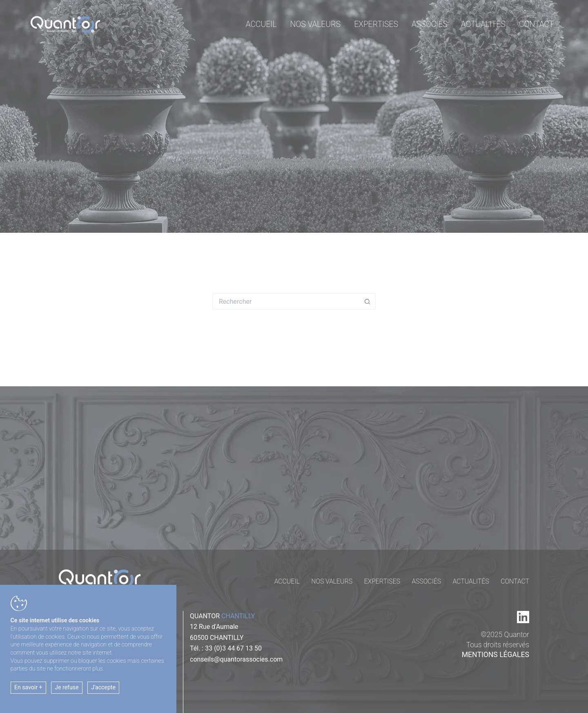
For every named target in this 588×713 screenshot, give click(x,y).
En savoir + (28, 687)
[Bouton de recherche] (367, 301)
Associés (430, 24)
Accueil (261, 24)
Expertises (376, 24)
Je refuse (67, 687)
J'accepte (103, 687)
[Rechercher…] (286, 301)
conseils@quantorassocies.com (236, 659)
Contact (536, 24)
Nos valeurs (316, 24)
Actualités (483, 24)
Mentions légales (496, 655)
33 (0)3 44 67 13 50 (233, 648)
